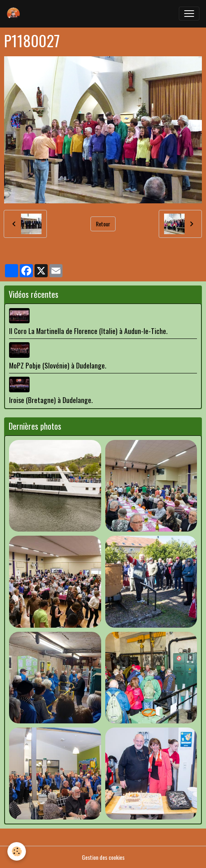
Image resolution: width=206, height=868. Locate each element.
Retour (103, 224)
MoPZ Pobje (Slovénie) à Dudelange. (58, 365)
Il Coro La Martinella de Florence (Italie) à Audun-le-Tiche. (88, 331)
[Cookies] (17, 851)
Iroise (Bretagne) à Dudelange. (51, 400)
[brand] (15, 14)
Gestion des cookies (103, 857)
